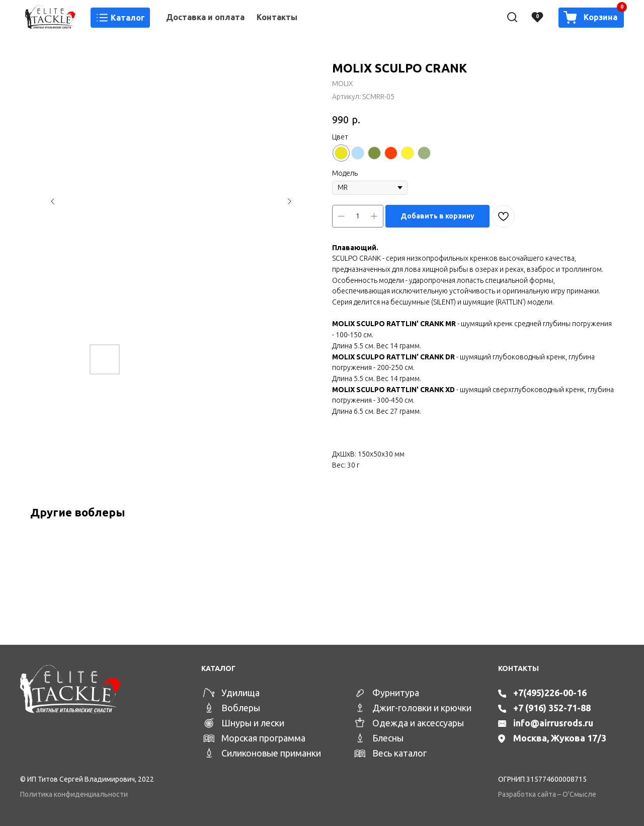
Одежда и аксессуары (418, 723)
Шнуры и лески (253, 723)
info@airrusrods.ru (553, 723)
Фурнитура (396, 693)
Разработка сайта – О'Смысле (547, 794)
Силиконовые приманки (271, 753)
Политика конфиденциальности (74, 794)
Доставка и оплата (205, 17)
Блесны (388, 738)
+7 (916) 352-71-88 (552, 708)
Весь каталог (399, 753)
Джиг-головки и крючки (422, 708)
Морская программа (263, 738)
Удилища (240, 693)
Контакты (277, 17)
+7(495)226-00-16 (550, 693)
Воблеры (241, 708)
